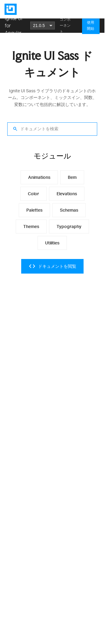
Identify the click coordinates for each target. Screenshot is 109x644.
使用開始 (91, 25)
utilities (52, 243)
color (33, 194)
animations (39, 177)
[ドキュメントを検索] (52, 129)
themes (31, 226)
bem (72, 177)
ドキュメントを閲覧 (52, 266)
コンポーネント (65, 25)
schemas (69, 210)
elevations (67, 194)
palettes (34, 210)
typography (69, 226)
